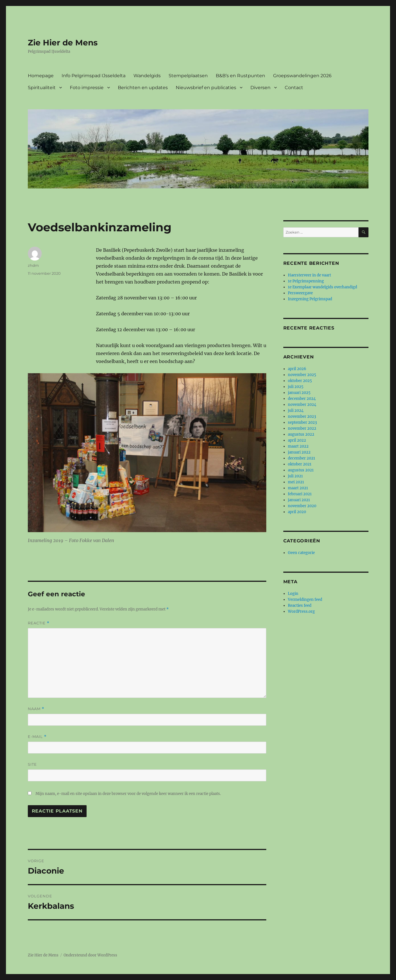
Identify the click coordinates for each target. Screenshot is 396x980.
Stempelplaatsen (188, 76)
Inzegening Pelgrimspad (310, 299)
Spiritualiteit (42, 88)
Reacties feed (300, 606)
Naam (36, 709)
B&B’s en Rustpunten (240, 76)
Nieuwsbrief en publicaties (206, 88)
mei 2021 (296, 482)
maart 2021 (298, 488)
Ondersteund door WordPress (90, 955)
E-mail (37, 737)
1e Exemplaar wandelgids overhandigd (322, 287)
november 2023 (302, 416)
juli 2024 (296, 411)
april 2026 (297, 369)
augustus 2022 (301, 434)
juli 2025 (296, 387)
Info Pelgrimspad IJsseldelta (94, 76)
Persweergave (300, 293)
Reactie (39, 623)
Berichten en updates (143, 88)
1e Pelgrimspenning (306, 281)
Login (293, 594)
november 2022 (302, 428)
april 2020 (297, 512)
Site (32, 764)
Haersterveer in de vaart (309, 275)
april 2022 (297, 440)
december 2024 (302, 399)
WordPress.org (301, 611)
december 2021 (301, 458)
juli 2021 (295, 476)
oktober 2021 (300, 464)
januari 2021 (299, 500)
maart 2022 (298, 446)
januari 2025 (299, 393)
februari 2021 (300, 494)
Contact (294, 88)
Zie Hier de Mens (63, 43)
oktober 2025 (300, 381)
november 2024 (302, 405)
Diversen (260, 88)
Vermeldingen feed (305, 600)
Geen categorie (301, 553)
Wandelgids (147, 76)
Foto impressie (87, 88)
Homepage (41, 76)
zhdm (33, 265)
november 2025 (302, 375)
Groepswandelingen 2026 (302, 76)
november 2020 (302, 506)
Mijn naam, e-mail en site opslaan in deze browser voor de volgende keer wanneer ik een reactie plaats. (128, 794)
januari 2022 (299, 452)
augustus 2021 (301, 470)
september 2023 (302, 422)
